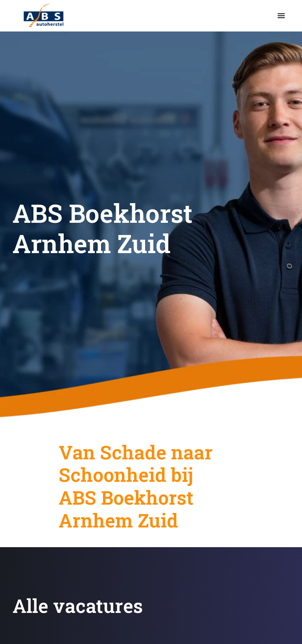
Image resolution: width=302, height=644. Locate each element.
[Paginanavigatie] (281, 16)
